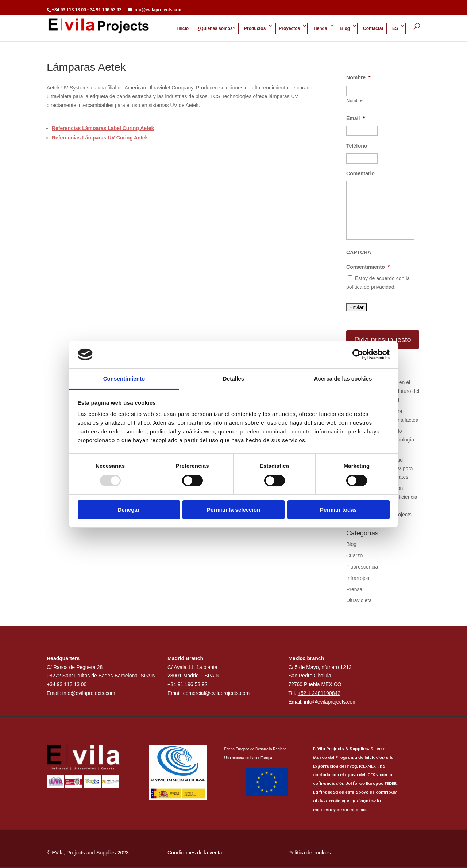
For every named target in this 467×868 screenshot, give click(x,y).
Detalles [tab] (233, 378)
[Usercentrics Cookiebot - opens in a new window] (358, 355)
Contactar (373, 28)
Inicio (183, 28)
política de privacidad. (371, 287)
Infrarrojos (358, 578)
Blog (345, 28)
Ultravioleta (359, 600)
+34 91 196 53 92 (187, 684)
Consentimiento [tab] (124, 378)
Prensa (354, 589)
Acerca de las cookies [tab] (343, 378)
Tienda (320, 28)
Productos (255, 28)
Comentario (360, 173)
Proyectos (289, 28)
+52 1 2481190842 (319, 693)
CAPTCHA (359, 252)
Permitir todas (338, 510)
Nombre (358, 77)
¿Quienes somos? (216, 28)
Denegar (128, 510)
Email (356, 118)
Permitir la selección (233, 510)
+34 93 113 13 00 (69, 10)
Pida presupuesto (383, 340)
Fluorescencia (362, 567)
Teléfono (357, 146)
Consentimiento (368, 267)
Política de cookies (310, 853)
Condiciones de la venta (195, 853)
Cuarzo (354, 555)
